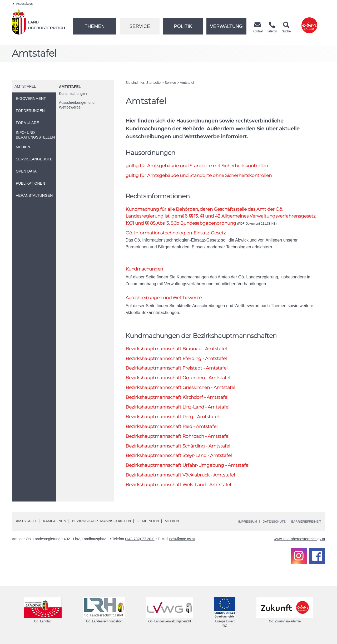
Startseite (153, 83)
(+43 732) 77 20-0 (140, 541)
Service (140, 26)
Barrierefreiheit (303, 524)
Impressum (236, 524)
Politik (183, 26)
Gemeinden (148, 523)
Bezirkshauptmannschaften (101, 523)
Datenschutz (266, 524)
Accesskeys (23, 4)
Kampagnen (54, 523)
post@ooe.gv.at (182, 541)
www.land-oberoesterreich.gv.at (299, 541)
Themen (95, 26)
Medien (172, 523)
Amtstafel (70, 87)
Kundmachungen (73, 94)
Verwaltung (226, 26)
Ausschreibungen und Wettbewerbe (77, 105)
